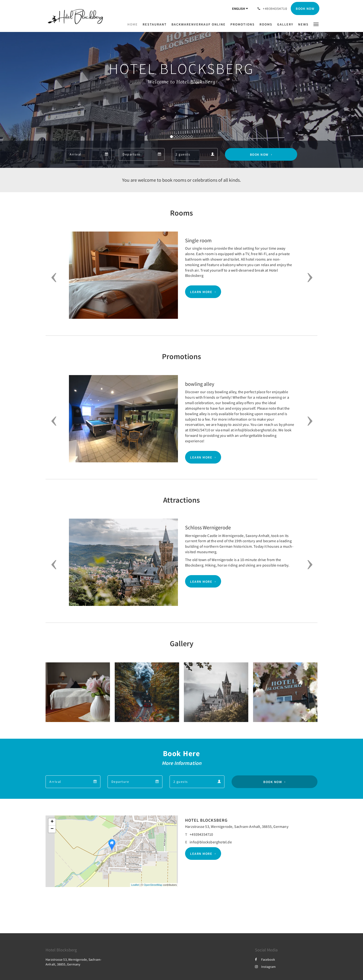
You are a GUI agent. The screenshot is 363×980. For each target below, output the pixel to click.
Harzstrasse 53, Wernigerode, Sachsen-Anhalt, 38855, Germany (237, 826)
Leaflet (135, 885)
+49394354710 (201, 834)
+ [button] (52, 822)
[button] (316, 24)
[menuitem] (134, 24)
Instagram (265, 967)
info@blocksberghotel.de (211, 842)
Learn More (201, 292)
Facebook (265, 959)
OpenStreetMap (153, 885)
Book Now (259, 155)
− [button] (52, 829)
